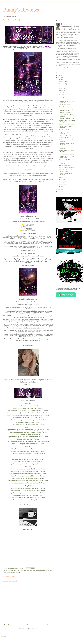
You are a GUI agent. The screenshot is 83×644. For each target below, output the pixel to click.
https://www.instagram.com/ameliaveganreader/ (25, 420)
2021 (59, 189)
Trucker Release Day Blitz (65, 107)
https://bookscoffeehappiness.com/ (25, 462)
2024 (59, 78)
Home (28, 625)
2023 (59, 80)
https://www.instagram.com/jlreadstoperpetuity (25, 498)
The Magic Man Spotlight (65, 113)
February (62, 182)
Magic (47, 571)
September (62, 88)
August (61, 90)
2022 (59, 187)
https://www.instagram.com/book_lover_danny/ (25, 488)
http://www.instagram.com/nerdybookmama (25, 459)
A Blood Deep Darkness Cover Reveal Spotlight (67, 171)
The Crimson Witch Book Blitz (66, 118)
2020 (59, 191)
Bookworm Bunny (67, 24)
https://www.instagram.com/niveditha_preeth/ (25, 476)
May (61, 97)
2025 (59, 75)
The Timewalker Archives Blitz (66, 138)
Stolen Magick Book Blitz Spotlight (67, 160)
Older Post (49, 625)
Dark (31, 571)
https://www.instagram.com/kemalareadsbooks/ (25, 483)
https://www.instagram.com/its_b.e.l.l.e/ (25, 408)
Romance (9, 572)
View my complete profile (62, 68)
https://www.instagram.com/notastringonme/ (25, 444)
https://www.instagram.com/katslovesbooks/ (25, 425)
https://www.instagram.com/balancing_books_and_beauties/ (25, 430)
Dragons (35, 571)
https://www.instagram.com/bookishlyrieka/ (25, 500)
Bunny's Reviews (21, 10)
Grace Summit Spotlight (65, 105)
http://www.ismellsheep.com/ (25, 422)
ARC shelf (14, 571)
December (62, 82)
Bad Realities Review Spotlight (67, 99)
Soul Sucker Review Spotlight (66, 168)
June (61, 95)
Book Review (20, 571)
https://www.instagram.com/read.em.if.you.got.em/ (25, 464)
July (60, 93)
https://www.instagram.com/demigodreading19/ (25, 491)
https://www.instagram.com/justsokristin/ (25, 418)
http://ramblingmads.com (25, 439)
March (61, 180)
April (61, 178)
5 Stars (9, 571)
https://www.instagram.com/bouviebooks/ (25, 495)
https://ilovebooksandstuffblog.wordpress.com (25, 451)
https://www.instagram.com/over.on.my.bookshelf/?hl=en (25, 411)
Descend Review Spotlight (66, 135)
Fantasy (43, 571)
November (62, 84)
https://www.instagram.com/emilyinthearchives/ (25, 471)
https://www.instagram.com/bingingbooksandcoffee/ (25, 474)
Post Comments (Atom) (32, 629)
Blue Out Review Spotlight (65, 165)
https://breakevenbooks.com (25, 434)
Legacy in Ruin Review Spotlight (67, 124)
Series (14, 572)
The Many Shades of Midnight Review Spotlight (66, 110)
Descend (20, 152)
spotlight (18, 572)
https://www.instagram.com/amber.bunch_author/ (25, 469)
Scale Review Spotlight (65, 130)
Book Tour (26, 571)
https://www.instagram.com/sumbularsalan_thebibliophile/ (25, 441)
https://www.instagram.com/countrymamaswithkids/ (25, 432)
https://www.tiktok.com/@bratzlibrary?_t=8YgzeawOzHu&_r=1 (25, 413)
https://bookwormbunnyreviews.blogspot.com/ (25, 449)
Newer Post (7, 625)
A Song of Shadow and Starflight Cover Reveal (67, 157)
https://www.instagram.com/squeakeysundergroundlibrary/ (25, 415)
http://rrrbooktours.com (25, 406)
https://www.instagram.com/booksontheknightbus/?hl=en (25, 437)
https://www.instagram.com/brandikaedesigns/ (25, 454)
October (61, 86)
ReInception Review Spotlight (66, 154)
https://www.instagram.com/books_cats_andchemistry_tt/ (25, 481)
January (61, 184)
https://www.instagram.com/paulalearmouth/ (25, 478)
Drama (39, 571)
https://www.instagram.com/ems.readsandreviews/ (25, 493)
